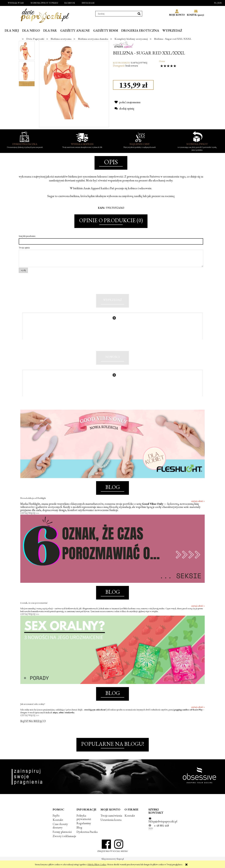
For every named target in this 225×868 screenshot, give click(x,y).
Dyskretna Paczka (87, 839)
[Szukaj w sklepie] (116, 14)
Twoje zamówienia (111, 822)
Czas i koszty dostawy (60, 833)
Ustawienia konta (111, 827)
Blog (79, 834)
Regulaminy (84, 830)
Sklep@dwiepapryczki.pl (163, 828)
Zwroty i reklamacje (64, 843)
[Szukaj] (139, 14)
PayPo (56, 822)
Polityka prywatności (84, 824)
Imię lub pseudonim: (27, 236)
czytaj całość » (198, 508)
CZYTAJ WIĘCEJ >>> (30, 520)
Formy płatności (62, 839)
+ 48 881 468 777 (159, 834)
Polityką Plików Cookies (97, 864)
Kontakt (58, 827)
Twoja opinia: (24, 248)
